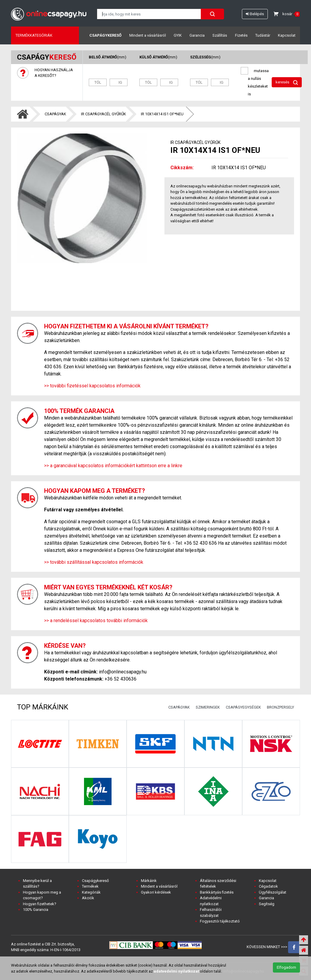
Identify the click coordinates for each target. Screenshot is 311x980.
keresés (287, 82)
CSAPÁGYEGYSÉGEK (243, 707)
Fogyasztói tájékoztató (220, 921)
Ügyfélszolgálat (273, 892)
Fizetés (241, 35)
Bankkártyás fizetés (217, 892)
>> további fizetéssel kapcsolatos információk (92, 386)
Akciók (88, 898)
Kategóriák (91, 892)
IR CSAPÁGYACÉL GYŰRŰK (104, 114)
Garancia (197, 35)
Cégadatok (268, 886)
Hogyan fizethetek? (40, 904)
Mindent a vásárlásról (148, 35)
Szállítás (220, 35)
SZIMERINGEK (208, 707)
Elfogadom (286, 967)
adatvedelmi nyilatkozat (176, 971)
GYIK (178, 35)
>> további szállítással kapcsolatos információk (94, 562)
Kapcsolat (287, 35)
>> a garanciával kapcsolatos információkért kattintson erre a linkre (113, 466)
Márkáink (149, 881)
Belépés (255, 14)
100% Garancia (36, 910)
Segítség (267, 904)
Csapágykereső (105, 35)
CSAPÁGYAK (55, 114)
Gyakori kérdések (156, 892)
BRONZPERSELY (280, 707)
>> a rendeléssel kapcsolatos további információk (96, 621)
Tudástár (263, 35)
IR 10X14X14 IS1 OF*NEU (162, 114)
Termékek (90, 886)
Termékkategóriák (34, 35)
